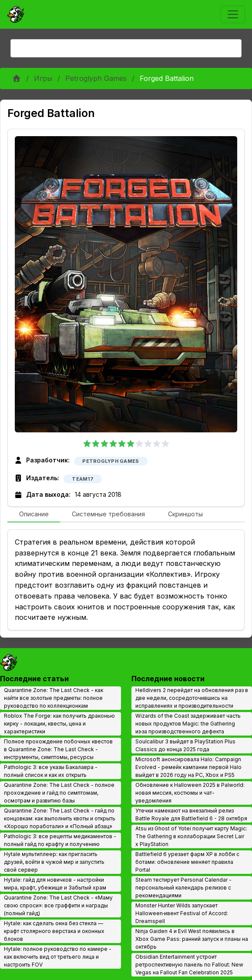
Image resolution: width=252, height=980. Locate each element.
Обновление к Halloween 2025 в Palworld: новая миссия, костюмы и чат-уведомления (190, 793)
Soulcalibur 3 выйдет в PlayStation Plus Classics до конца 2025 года (185, 745)
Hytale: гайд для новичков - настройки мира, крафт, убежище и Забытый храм (55, 884)
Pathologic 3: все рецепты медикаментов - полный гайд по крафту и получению (60, 840)
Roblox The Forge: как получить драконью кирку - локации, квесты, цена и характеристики (59, 724)
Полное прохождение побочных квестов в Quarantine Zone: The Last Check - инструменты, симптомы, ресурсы (58, 749)
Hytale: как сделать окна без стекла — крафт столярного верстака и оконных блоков (54, 931)
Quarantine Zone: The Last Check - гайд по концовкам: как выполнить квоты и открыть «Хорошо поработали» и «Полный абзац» (60, 818)
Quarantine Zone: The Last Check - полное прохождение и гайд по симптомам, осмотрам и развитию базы (59, 793)
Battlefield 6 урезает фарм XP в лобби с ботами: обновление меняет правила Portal (187, 862)
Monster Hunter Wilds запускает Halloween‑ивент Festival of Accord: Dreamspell (182, 913)
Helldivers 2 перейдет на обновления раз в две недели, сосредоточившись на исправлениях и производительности (192, 698)
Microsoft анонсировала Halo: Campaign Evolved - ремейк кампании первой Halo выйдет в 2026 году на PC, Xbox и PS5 (188, 767)
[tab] (34, 515)
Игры (43, 78)
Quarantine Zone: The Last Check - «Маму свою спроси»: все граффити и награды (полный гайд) (58, 905)
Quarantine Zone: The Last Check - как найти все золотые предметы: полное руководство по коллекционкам (54, 698)
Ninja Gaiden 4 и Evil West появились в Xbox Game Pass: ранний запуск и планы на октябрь (192, 939)
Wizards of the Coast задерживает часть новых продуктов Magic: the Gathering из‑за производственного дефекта (188, 724)
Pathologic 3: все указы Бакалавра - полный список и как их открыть (51, 771)
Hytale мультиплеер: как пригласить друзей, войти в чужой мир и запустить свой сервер (54, 862)
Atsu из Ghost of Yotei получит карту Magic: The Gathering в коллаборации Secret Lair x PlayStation (191, 836)
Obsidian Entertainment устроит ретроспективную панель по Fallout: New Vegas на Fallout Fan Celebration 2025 (189, 965)
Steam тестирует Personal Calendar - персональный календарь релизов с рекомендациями (183, 888)
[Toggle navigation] (233, 14)
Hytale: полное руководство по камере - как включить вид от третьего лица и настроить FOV (58, 957)
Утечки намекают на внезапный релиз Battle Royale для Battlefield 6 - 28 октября (191, 814)
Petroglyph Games (96, 78)
